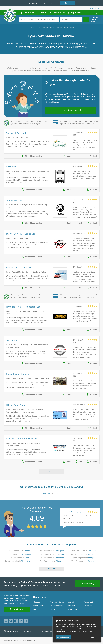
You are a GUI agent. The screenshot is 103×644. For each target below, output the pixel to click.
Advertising (71, 602)
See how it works (17, 609)
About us (37, 602)
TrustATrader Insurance (48, 631)
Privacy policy (89, 602)
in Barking (51, 493)
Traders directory (57, 606)
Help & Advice (38, 606)
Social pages (72, 609)
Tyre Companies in (19, 551)
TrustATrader (29, 631)
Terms (53, 609)
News (35, 609)
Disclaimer (88, 606)
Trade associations (57, 602)
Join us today (87, 584)
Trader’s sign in (94, 8)
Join (68, 3)
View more (51, 471)
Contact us (71, 606)
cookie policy (73, 631)
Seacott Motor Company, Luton (74, 512)
